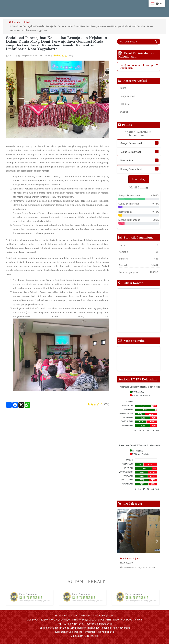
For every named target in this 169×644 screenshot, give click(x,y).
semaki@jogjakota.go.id (99, 624)
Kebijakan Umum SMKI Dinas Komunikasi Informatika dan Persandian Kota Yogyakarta (84, 628)
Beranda (14, 22)
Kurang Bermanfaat (131, 169)
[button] (120, 541)
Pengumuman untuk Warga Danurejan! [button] (139, 66)
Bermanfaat (127, 161)
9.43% (156, 212)
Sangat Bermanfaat (131, 143)
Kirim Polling (139, 179)
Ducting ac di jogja (130, 559)
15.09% (155, 220)
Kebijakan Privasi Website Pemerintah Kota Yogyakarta (85, 632)
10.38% (155, 204)
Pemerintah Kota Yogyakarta (99, 616)
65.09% (155, 196)
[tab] (139, 66)
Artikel (27, 22)
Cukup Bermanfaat (131, 152)
